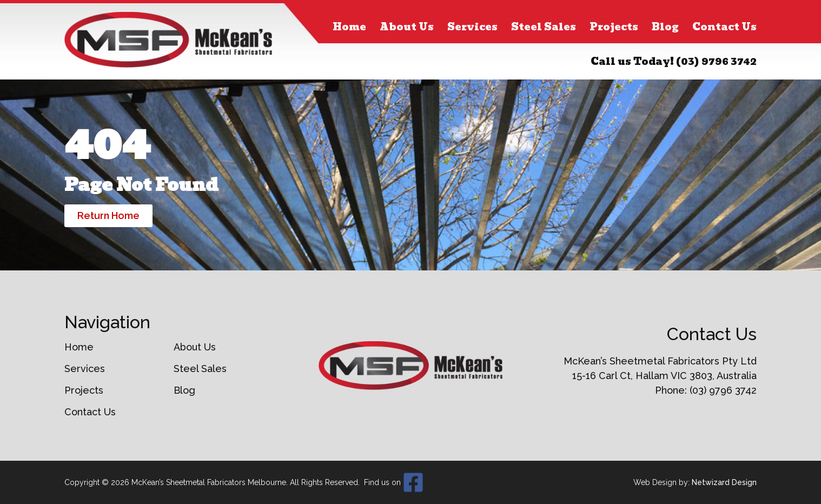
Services (472, 27)
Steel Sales (544, 27)
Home (349, 27)
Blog (665, 27)
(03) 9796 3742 (716, 61)
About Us (407, 27)
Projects (614, 27)
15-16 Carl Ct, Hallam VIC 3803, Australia (664, 376)
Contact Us (724, 27)
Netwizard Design (724, 482)
